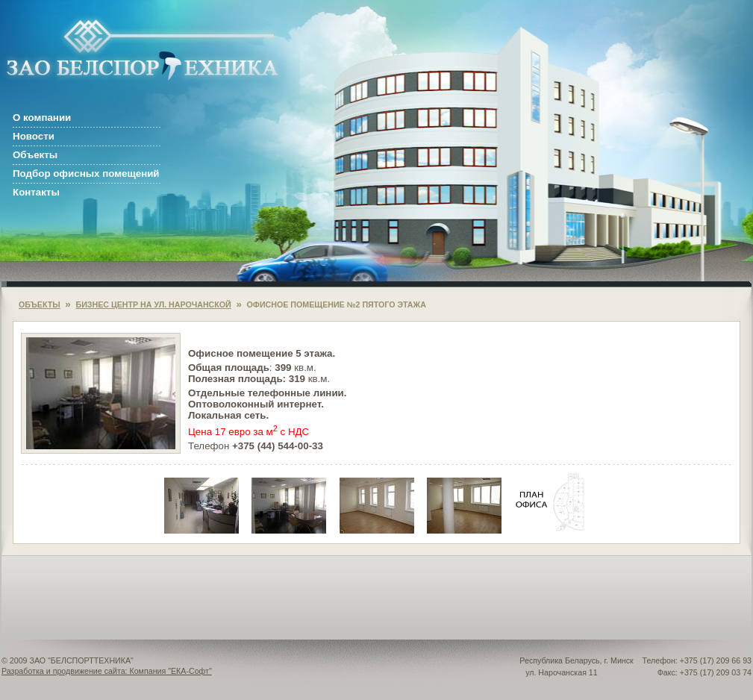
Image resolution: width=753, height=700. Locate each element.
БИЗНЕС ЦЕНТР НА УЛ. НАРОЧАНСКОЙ (153, 304)
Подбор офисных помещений (86, 174)
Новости (34, 136)
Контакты (36, 192)
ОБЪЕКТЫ (40, 304)
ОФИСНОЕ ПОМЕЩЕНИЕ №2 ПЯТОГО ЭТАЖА (337, 304)
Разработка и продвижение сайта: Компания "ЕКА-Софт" (107, 671)
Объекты (35, 155)
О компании (42, 118)
